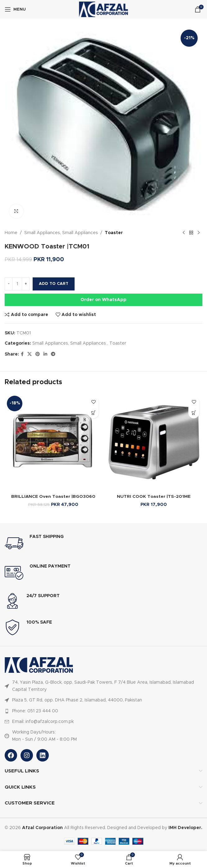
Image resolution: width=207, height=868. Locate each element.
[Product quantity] (17, 284)
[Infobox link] (103, 543)
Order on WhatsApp (103, 300)
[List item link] (103, 686)
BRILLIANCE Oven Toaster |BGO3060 (53, 497)
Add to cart (54, 284)
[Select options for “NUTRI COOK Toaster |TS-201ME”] (194, 413)
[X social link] (30, 354)
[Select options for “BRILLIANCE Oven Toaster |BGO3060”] (93, 413)
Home (11, 233)
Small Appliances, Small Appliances (61, 233)
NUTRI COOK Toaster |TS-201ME (154, 497)
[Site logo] (103, 9)
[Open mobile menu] (15, 9)
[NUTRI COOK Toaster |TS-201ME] (154, 442)
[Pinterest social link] (38, 354)
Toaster (114, 233)
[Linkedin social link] (45, 354)
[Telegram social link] (53, 354)
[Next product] (199, 233)
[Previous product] (184, 233)
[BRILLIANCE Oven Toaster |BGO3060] (53, 442)
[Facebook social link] (22, 354)
